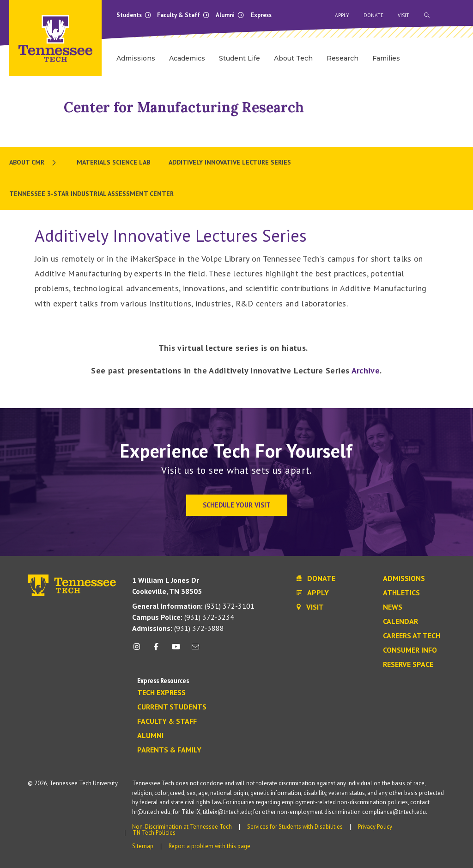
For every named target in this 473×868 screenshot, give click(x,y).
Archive (366, 370)
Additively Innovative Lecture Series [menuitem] (230, 162)
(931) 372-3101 (193, 606)
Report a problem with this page (209, 846)
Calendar (400, 622)
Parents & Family (169, 750)
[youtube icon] (176, 650)
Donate (373, 15)
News (393, 607)
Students (134, 15)
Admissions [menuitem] (136, 58)
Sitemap (143, 846)
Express (261, 15)
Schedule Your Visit (237, 505)
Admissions (404, 579)
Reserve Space (408, 665)
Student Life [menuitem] (240, 58)
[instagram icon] (139, 650)
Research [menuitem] (343, 58)
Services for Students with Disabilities (295, 827)
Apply (342, 15)
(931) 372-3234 (183, 617)
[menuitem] (34, 163)
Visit (403, 15)
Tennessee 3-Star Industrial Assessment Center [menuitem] (91, 194)
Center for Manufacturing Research (184, 107)
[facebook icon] (156, 650)
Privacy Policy (375, 827)
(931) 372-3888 (178, 628)
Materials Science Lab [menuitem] (113, 162)
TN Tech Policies (154, 833)
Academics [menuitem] (187, 58)
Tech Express (161, 693)
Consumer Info (410, 650)
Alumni (230, 15)
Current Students (172, 707)
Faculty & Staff (183, 15)
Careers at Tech (412, 636)
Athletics (401, 593)
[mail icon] (195, 650)
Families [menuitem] (386, 58)
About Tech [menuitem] (293, 58)
